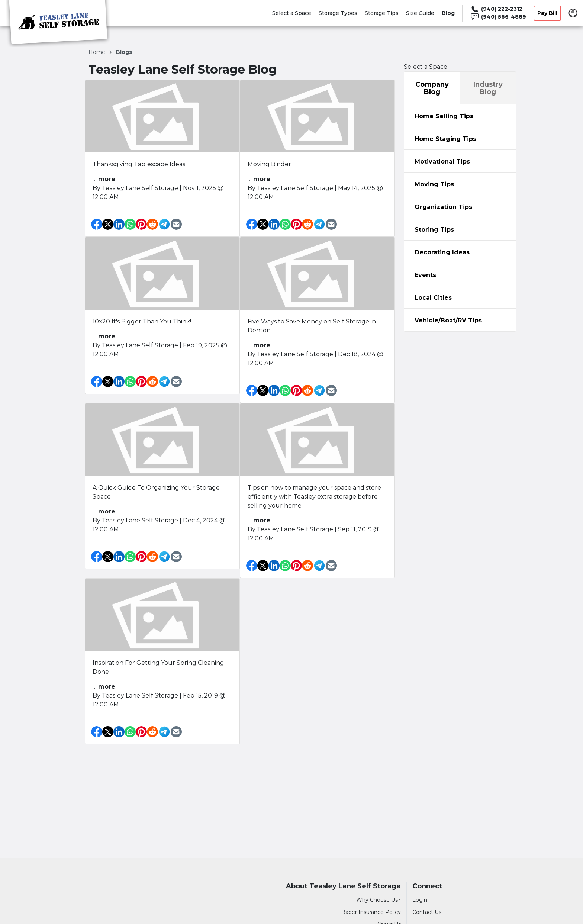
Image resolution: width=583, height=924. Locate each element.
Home (98, 52)
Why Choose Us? (379, 900)
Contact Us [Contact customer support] (427, 912)
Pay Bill (547, 13)
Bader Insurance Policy (371, 912)
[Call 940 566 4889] (498, 17)
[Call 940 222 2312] (498, 9)
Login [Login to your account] (420, 900)
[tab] (460, 116)
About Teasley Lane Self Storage (343, 886)
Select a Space (292, 13)
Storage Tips (382, 13)
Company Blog (432, 88)
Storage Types (338, 13)
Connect (427, 886)
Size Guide (420, 13)
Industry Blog (488, 88)
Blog (448, 13)
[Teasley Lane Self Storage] (58, 23)
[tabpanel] (460, 116)
